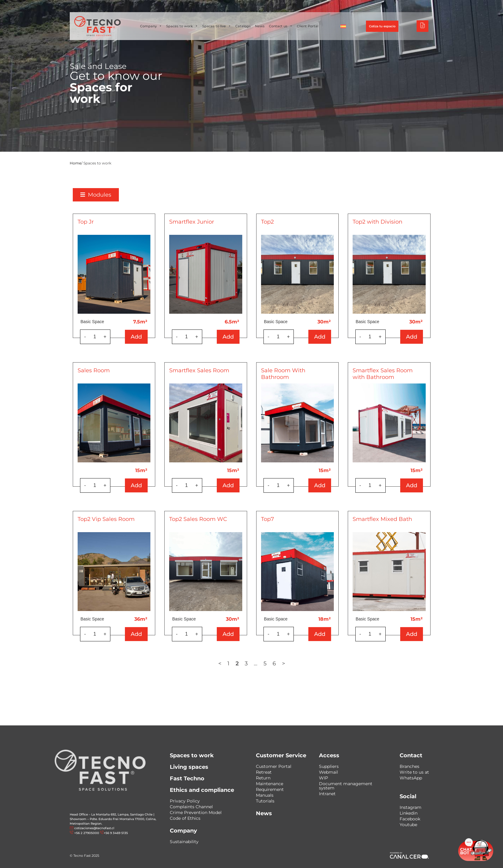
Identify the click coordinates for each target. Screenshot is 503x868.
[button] (114, 195)
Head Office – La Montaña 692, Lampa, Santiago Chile (111, 814)
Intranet (327, 794)
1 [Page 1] (247, 664)
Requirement (270, 789)
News (260, 26)
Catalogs (243, 26)
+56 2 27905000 (87, 833)
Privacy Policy (185, 801)
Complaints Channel (191, 807)
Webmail (329, 772)
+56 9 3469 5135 (116, 833)
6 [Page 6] (292, 664)
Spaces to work (182, 26)
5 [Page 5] (283, 664)
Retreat (264, 772)
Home (75, 163)
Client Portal (308, 26)
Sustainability (184, 842)
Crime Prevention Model (196, 812)
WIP (324, 778)
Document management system (346, 786)
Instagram (411, 807)
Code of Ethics (185, 818)
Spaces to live (217, 26)
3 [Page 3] (264, 664)
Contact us (281, 26)
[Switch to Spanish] (343, 26)
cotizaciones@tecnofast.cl (94, 828)
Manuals (265, 795)
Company (151, 26)
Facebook (410, 819)
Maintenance (270, 784)
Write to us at (414, 772)
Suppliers (329, 766)
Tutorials (265, 801)
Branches (409, 766)
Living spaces (189, 767)
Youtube (408, 825)
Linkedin (409, 813)
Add (155, 337)
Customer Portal (274, 766)
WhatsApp (411, 778)
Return (263, 778)
